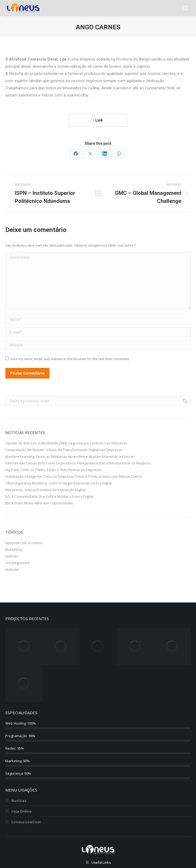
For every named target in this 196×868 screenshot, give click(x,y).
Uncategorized (17, 563)
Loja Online (22, 811)
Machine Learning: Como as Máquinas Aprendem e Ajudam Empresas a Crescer (70, 456)
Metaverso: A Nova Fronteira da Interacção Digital (45, 490)
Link (98, 120)
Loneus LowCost (26, 822)
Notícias (19, 801)
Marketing (13, 549)
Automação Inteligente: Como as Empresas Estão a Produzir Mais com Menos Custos (74, 476)
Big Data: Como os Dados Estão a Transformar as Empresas (54, 470)
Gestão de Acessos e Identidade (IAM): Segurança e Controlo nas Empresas (66, 443)
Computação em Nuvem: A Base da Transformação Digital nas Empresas (64, 450)
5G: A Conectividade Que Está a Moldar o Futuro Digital (49, 496)
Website (12, 569)
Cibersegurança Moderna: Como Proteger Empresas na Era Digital (59, 483)
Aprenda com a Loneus (24, 543)
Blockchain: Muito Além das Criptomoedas (39, 503)
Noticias (12, 556)
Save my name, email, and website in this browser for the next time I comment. (70, 359)
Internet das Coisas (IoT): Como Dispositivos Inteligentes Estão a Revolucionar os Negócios (78, 463)
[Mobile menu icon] (185, 8)
